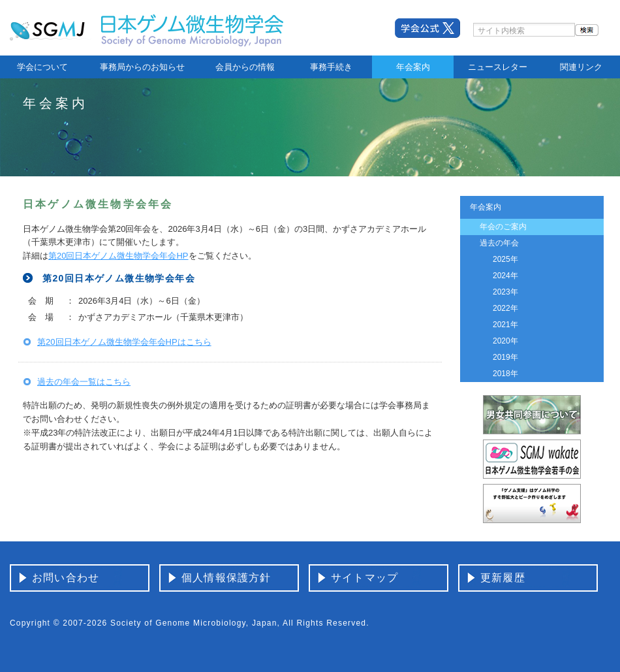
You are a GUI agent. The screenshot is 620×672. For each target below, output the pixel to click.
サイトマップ (364, 578)
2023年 (505, 292)
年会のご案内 (503, 227)
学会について (42, 67)
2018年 (505, 374)
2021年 (505, 325)
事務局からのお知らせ (142, 67)
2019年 (505, 357)
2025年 (505, 259)
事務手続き (331, 67)
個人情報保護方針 (226, 578)
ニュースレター (498, 67)
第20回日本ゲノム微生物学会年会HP (118, 256)
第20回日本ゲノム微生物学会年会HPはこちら (124, 342)
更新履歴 (503, 578)
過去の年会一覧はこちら (84, 382)
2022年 (505, 308)
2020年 (505, 341)
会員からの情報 (245, 67)
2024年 (505, 276)
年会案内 (413, 67)
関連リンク (581, 67)
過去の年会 (499, 243)
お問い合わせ (66, 578)
